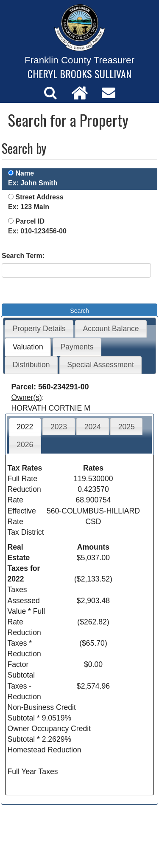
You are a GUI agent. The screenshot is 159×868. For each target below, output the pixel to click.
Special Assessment (100, 365)
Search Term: (23, 256)
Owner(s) (27, 397)
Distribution (31, 365)
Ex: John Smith (33, 183)
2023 (59, 427)
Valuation (28, 347)
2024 (93, 427)
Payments (77, 347)
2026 (25, 445)
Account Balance (111, 329)
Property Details (39, 329)
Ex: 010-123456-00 (37, 231)
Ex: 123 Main (29, 207)
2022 (25, 427)
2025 (127, 427)
